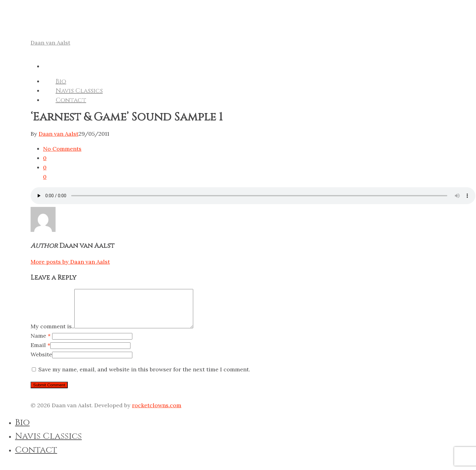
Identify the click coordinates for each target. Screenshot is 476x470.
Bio (61, 81)
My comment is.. (52, 334)
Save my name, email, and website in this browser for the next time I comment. (144, 377)
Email (40, 352)
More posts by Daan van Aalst (70, 262)
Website (41, 362)
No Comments (62, 149)
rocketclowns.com (157, 413)
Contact (71, 100)
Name (41, 343)
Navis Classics (79, 91)
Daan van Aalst (50, 43)
